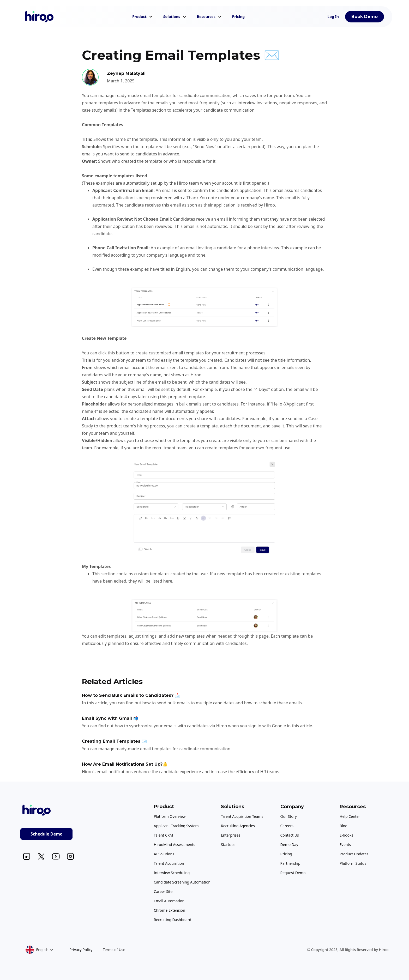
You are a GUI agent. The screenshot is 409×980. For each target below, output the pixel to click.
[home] (39, 17)
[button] (143, 17)
